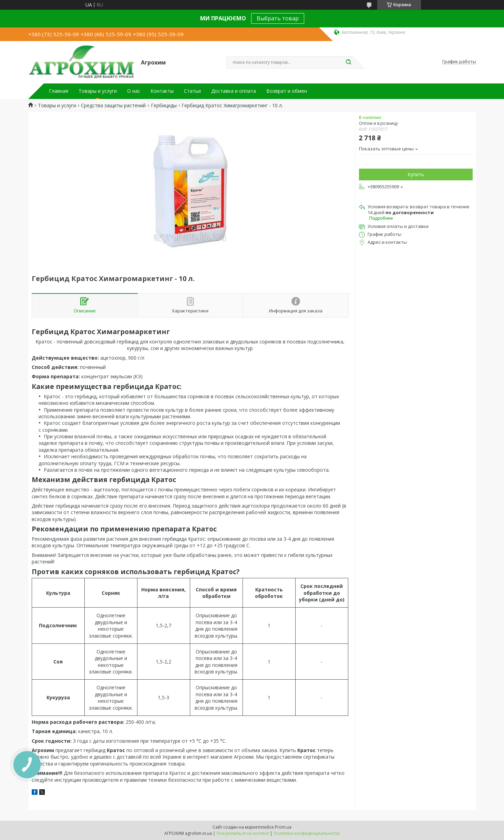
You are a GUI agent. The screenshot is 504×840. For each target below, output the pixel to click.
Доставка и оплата (234, 91)
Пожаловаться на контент (243, 833)
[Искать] (349, 62)
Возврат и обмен (287, 91)
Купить (416, 174)
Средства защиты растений (113, 106)
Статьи (192, 91)
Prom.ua (283, 827)
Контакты (162, 91)
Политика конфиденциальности (307, 833)
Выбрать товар (278, 18)
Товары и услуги (98, 91)
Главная (59, 91)
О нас (134, 91)
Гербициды (164, 106)
